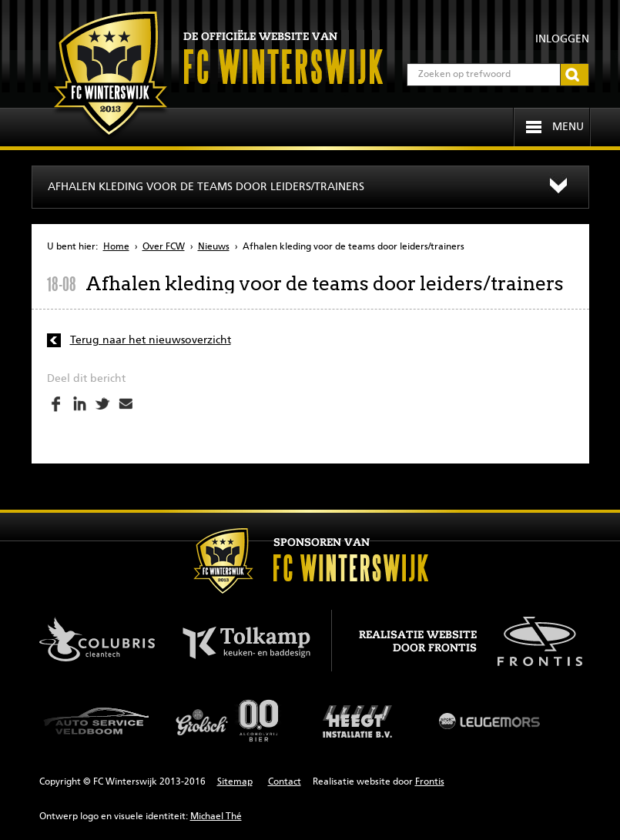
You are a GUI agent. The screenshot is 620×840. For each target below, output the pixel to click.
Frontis (430, 782)
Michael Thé (216, 817)
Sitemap (235, 782)
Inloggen (562, 39)
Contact (285, 782)
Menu (568, 127)
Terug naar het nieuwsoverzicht (151, 340)
